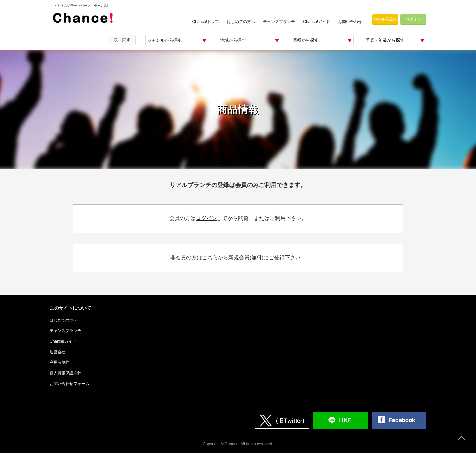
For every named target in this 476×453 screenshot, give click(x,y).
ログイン (413, 19)
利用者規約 (59, 362)
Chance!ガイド (317, 22)
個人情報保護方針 (65, 373)
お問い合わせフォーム (69, 384)
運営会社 (58, 352)
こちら (210, 258)
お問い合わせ (350, 22)
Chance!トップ (206, 22)
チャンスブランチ (279, 22)
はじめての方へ (241, 22)
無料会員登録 (385, 19)
